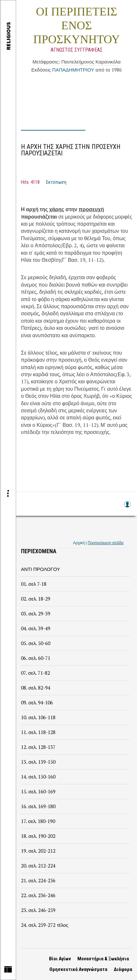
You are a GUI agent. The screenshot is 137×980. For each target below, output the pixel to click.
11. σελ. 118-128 (38, 732)
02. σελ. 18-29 (36, 599)
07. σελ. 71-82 (35, 673)
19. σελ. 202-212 (38, 851)
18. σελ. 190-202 (38, 836)
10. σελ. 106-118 (38, 717)
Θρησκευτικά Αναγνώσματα (78, 969)
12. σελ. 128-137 (38, 747)
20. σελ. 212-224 (38, 866)
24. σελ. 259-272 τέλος (45, 925)
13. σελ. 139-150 (38, 762)
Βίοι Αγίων (60, 959)
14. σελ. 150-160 (38, 777)
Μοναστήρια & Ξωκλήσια (103, 959)
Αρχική (79, 543)
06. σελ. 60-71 (36, 658)
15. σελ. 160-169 (38, 791)
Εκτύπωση (56, 182)
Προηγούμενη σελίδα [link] (106, 543)
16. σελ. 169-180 (38, 806)
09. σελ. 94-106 (37, 702)
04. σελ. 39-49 (36, 628)
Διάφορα (123, 969)
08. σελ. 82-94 (36, 688)
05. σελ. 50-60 (36, 643)
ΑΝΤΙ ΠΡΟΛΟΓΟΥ (40, 569)
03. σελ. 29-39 (36, 613)
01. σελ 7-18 (34, 584)
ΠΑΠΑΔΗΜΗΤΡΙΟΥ (73, 70)
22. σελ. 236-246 (38, 895)
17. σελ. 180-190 (38, 821)
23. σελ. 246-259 (38, 910)
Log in (127, 507)
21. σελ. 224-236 (38, 880)
